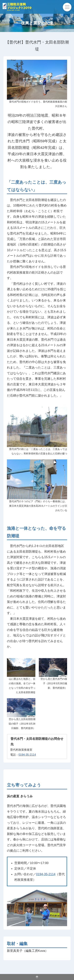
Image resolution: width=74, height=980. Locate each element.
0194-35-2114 (27, 755)
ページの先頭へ (37, 977)
